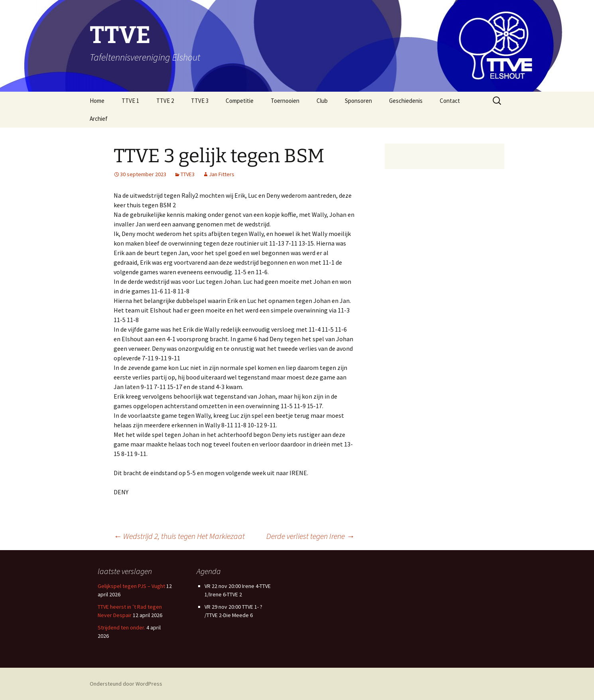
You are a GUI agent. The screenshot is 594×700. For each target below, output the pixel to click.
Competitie (240, 101)
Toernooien (285, 101)
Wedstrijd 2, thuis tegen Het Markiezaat (179, 536)
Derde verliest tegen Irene (310, 536)
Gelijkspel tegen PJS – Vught (131, 586)
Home (97, 101)
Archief (99, 119)
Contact (450, 101)
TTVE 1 (130, 101)
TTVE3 (188, 174)
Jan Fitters (222, 174)
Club (322, 101)
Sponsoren (358, 101)
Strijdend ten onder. (121, 627)
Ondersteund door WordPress (126, 684)
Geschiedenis (406, 101)
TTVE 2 (165, 101)
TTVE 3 (200, 101)
